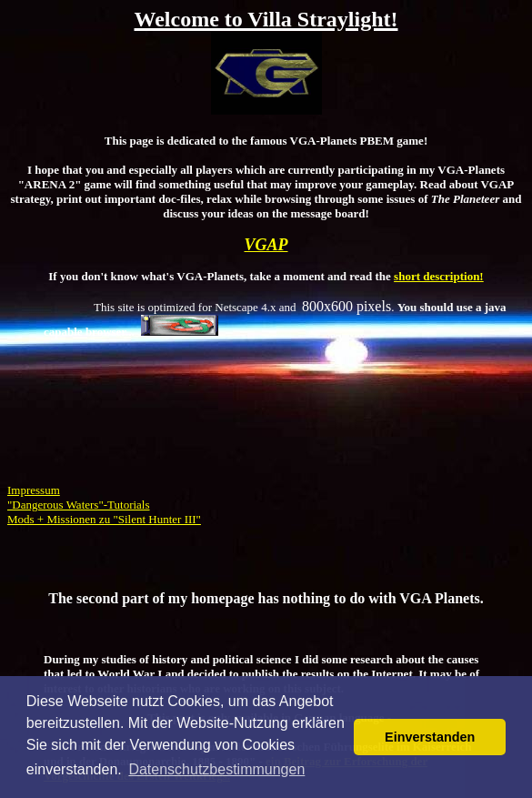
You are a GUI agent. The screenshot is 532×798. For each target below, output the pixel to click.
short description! (439, 276)
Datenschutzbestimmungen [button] (216, 769)
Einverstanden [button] (430, 737)
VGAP (266, 245)
